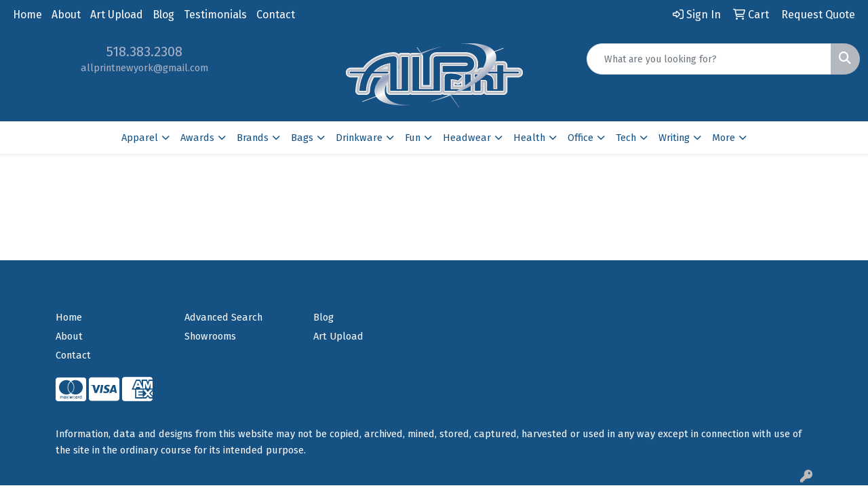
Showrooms (210, 336)
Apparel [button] (140, 138)
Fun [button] (413, 138)
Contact (276, 15)
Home (27, 15)
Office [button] (580, 138)
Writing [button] (674, 138)
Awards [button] (197, 138)
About (66, 15)
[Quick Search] (709, 59)
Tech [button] (626, 138)
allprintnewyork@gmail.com (144, 68)
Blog (163, 15)
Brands (253, 138)
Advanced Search (223, 317)
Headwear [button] (467, 138)
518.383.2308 (144, 52)
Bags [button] (302, 138)
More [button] (724, 138)
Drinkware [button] (359, 138)
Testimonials (215, 15)
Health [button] (529, 138)
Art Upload (117, 15)
